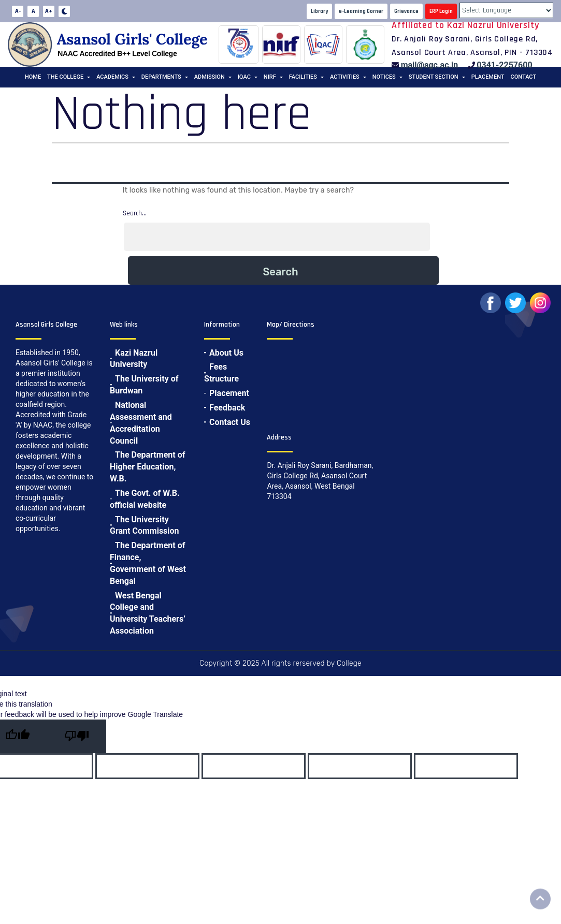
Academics (112, 77)
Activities (345, 77)
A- (18, 11)
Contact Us (230, 422)
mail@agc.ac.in (430, 65)
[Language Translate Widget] (506, 10)
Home (33, 77)
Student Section (434, 77)
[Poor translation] (77, 736)
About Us (226, 353)
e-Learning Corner (361, 11)
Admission (210, 77)
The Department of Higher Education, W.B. (147, 467)
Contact (524, 77)
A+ (49, 11)
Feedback (227, 408)
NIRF (270, 77)
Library (319, 11)
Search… (135, 213)
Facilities (303, 77)
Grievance (406, 11)
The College (65, 77)
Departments (161, 77)
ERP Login (441, 11)
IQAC (244, 77)
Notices (384, 77)
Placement (488, 77)
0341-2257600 (504, 65)
